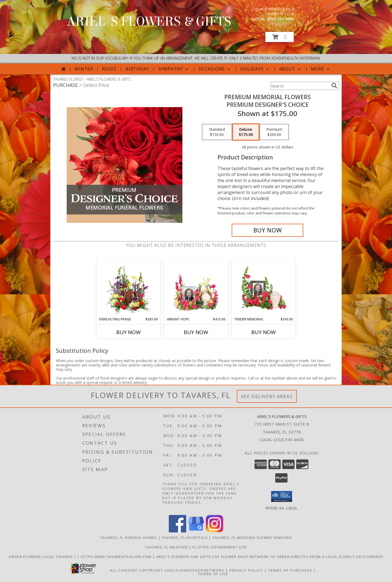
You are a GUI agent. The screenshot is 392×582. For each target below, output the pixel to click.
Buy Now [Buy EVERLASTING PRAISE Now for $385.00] (128, 332)
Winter (84, 69)
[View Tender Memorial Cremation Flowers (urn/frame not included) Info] (264, 288)
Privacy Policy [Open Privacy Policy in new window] (246, 570)
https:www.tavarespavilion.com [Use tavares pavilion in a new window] (117, 556)
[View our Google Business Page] (196, 531)
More (321, 69)
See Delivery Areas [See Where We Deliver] (267, 396)
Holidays (255, 69)
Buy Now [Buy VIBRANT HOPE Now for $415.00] (196, 332)
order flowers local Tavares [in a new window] (41, 556)
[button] (280, 37)
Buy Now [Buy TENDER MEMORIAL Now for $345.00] (264, 332)
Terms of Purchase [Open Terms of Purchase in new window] (290, 570)
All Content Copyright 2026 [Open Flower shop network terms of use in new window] (142, 570)
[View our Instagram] (215, 531)
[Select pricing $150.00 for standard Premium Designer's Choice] (217, 132)
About (290, 69)
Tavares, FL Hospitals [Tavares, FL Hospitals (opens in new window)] (185, 537)
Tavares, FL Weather (167, 547)
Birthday (137, 69)
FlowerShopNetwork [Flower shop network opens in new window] (200, 570)
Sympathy (174, 69)
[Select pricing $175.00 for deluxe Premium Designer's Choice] (246, 132)
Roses (109, 69)
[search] (334, 86)
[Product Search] (300, 86)
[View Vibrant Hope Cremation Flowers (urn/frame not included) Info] (196, 288)
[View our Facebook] (177, 531)
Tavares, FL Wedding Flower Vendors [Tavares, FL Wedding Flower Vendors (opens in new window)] (252, 537)
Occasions (215, 69)
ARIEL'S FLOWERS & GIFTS (149, 22)
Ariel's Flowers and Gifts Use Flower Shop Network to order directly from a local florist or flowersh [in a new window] (270, 556)
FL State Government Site (220, 547)
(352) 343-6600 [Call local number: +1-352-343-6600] (281, 19)
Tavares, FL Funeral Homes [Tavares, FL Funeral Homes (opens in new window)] (129, 537)
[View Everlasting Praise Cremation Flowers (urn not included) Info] (129, 288)
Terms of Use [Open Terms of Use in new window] (213, 574)
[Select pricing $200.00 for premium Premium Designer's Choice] (274, 132)
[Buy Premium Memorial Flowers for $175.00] (267, 230)
